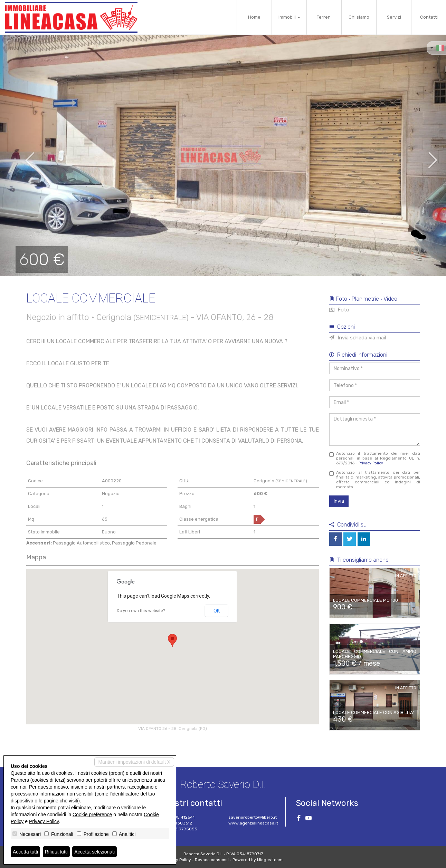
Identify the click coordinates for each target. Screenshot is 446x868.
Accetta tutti (25, 852)
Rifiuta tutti (56, 852)
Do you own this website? (141, 611)
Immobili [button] (289, 17)
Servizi (394, 17)
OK (217, 611)
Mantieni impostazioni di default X (134, 762)
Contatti (429, 17)
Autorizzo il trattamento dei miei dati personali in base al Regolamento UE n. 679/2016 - (375, 458)
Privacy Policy (371, 463)
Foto (339, 310)
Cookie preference (92, 814)
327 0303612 (179, 823)
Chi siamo (359, 17)
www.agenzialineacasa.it (253, 823)
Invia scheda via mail (358, 338)
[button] (22, 155)
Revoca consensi (212, 860)
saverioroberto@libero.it (253, 817)
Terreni (324, 17)
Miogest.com (270, 860)
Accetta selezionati (94, 852)
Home (254, 17)
